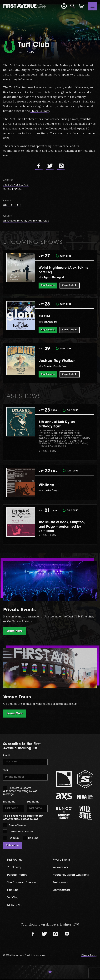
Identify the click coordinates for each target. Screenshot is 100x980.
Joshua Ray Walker (60, 361)
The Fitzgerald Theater (18, 833)
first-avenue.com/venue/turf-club (26, 221)
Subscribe (13, 847)
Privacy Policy (89, 957)
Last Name (33, 803)
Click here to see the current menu (73, 133)
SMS (5, 771)
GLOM (45, 316)
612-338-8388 (12, 205)
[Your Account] (64, 6)
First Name (9, 803)
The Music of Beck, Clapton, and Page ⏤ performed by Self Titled (61, 527)
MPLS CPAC (15, 906)
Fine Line (30, 839)
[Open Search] (73, 6)
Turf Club (11, 839)
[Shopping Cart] (81, 6)
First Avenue (16, 861)
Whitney (48, 485)
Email (6, 756)
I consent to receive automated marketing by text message (20, 792)
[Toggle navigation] (93, 6)
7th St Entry (15, 869)
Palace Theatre (15, 826)
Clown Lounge (40, 111)
